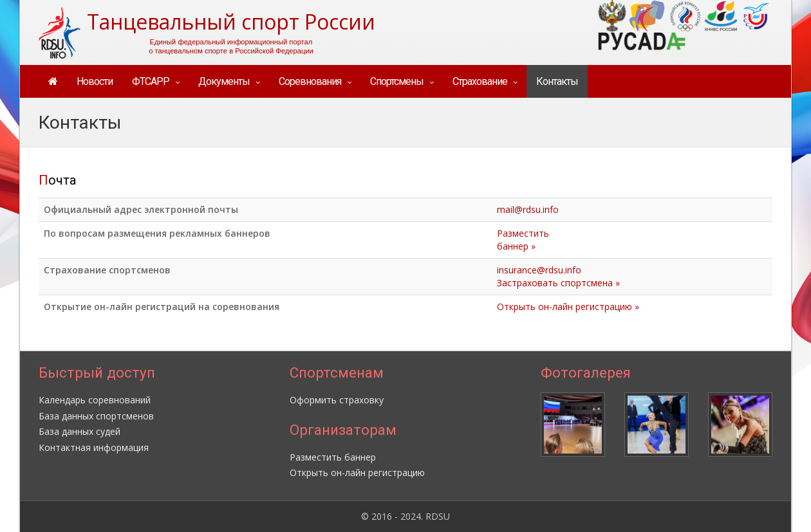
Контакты (557, 81)
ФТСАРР (151, 81)
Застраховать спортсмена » (558, 283)
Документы (224, 81)
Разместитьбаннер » (523, 240)
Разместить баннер (333, 457)
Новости (95, 81)
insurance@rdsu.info (539, 270)
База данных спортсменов (96, 416)
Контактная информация (94, 447)
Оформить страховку (337, 400)
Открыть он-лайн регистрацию (357, 472)
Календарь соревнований (95, 400)
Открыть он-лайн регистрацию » (568, 307)
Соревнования (310, 81)
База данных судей (79, 431)
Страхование (480, 81)
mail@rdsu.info (528, 209)
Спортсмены (397, 81)
